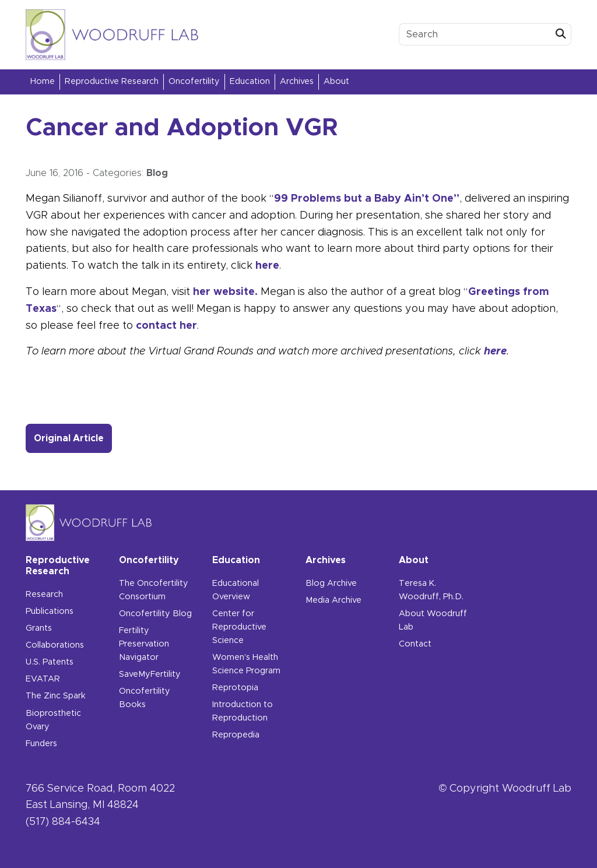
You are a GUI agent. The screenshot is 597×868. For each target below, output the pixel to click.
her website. (225, 292)
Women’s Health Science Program (246, 664)
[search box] (475, 34)
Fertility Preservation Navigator (144, 644)
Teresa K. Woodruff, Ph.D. (431, 590)
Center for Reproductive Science (239, 627)
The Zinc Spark (56, 696)
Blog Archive (331, 584)
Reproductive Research (112, 82)
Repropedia (236, 735)
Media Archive (333, 600)
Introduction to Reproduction (243, 711)
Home (43, 82)
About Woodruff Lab (433, 621)
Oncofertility (194, 82)
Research (44, 595)
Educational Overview (236, 590)
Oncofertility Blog (155, 614)
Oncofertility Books (145, 698)
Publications (50, 612)
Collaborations (55, 645)
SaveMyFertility (150, 674)
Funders (41, 744)
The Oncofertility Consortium (154, 590)
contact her (166, 326)
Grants (39, 628)
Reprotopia (235, 688)
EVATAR (43, 679)
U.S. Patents (50, 662)
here (267, 266)
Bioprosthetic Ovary (53, 720)
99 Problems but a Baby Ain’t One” (367, 199)
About (336, 82)
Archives (297, 82)
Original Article (73, 437)
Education (250, 82)
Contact (415, 644)
